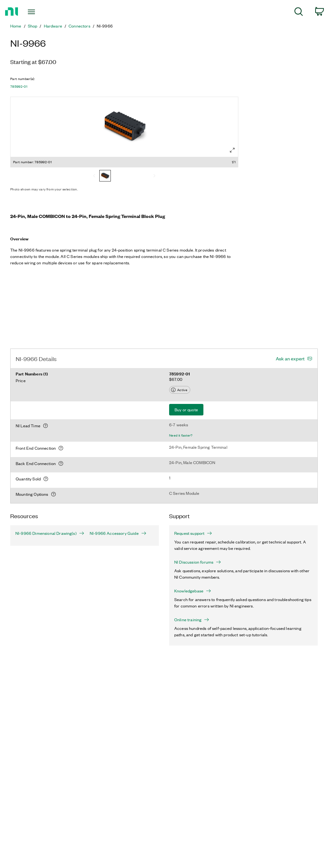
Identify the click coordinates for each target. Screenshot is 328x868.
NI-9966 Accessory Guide (118, 533)
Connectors (79, 26)
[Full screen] (232, 150)
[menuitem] (299, 13)
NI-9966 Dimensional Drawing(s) (47, 533)
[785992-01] (105, 176)
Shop (33, 26)
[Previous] (94, 176)
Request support (193, 533)
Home (16, 26)
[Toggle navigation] (43, 12)
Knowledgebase (193, 591)
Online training (192, 620)
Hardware (53, 26)
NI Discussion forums (198, 562)
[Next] (154, 176)
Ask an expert (290, 358)
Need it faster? (181, 435)
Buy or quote (186, 410)
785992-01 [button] (19, 86)
